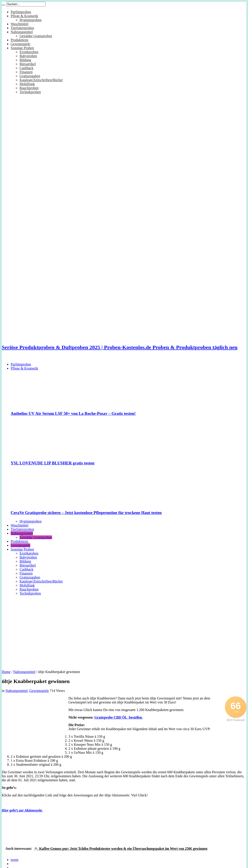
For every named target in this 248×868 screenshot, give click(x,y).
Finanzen (26, 72)
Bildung (25, 60)
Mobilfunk (27, 84)
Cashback (26, 68)
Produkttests (19, 40)
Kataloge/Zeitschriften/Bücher (41, 80)
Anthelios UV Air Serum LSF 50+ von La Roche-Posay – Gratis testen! (73, 413)
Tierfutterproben (22, 28)
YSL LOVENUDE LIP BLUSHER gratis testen (53, 463)
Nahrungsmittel (22, 32)
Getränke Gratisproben (36, 36)
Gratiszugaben (30, 76)
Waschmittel (20, 24)
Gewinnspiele (20, 44)
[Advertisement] (124, 631)
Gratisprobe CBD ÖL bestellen (119, 717)
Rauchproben (29, 88)
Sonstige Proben (22, 48)
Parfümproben (21, 12)
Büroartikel (28, 64)
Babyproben (28, 56)
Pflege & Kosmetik (24, 16)
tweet (15, 860)
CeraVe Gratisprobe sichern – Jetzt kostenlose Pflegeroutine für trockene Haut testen (86, 513)
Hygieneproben (31, 20)
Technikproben (30, 92)
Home (6, 672)
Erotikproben (29, 52)
